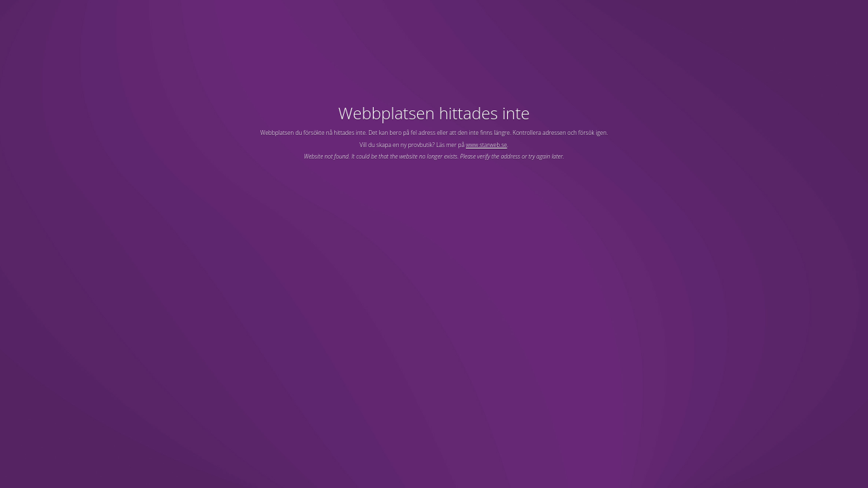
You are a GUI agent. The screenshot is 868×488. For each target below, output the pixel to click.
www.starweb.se (487, 145)
